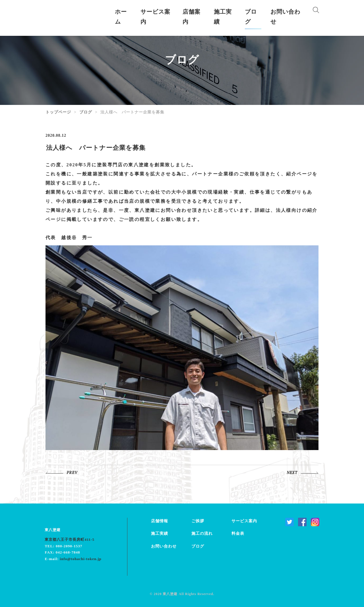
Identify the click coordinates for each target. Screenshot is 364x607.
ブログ (251, 17)
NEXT (292, 473)
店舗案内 (192, 17)
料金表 (238, 534)
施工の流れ (202, 534)
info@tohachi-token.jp (81, 559)
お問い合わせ (285, 17)
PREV (72, 473)
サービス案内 (155, 17)
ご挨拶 (198, 521)
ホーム (121, 17)
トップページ (58, 112)
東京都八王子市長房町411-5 (70, 539)
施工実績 (223, 17)
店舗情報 (160, 521)
